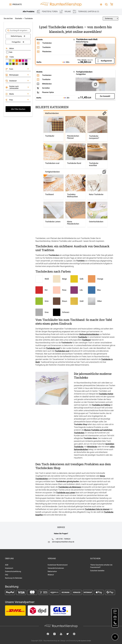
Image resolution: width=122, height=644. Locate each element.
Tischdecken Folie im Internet (97, 509)
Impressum (9, 568)
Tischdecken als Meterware (70, 487)
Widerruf (51, 575)
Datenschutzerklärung (13, 571)
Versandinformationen (56, 568)
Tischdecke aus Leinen (66, 493)
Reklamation (52, 571)
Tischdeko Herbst (106, 394)
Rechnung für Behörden (14, 578)
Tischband (86, 340)
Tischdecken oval (62, 351)
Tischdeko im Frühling (101, 405)
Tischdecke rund (53, 348)
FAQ (7, 575)
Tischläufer (83, 337)
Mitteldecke (92, 447)
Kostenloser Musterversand (58, 565)
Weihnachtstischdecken (89, 334)
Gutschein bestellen (97, 571)
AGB (7, 565)
